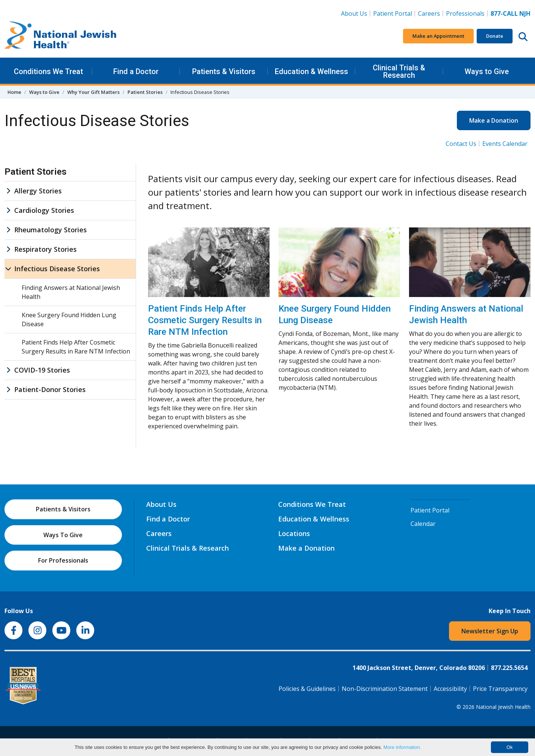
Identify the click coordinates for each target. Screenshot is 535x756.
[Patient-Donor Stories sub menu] (8, 390)
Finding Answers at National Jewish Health (466, 314)
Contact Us (461, 144)
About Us (354, 13)
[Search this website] (523, 36)
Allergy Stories (38, 191)
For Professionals (63, 560)
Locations (294, 533)
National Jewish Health (503, 707)
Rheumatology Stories (50, 230)
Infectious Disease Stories (57, 269)
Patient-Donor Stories (50, 389)
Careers (431, 13)
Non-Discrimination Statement (385, 689)
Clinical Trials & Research (399, 71)
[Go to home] (61, 36)
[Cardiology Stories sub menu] (8, 210)
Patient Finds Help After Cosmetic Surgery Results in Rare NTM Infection (205, 320)
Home (14, 92)
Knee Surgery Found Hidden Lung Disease (335, 314)
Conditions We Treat (48, 71)
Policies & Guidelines (307, 689)
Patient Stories (145, 92)
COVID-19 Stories (42, 370)
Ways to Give (487, 71)
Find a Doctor (136, 71)
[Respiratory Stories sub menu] (8, 249)
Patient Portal (393, 13)
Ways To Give (63, 535)
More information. (402, 747)
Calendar (423, 524)
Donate (495, 36)
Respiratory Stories (45, 249)
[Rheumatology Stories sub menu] (8, 230)
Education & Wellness (311, 71)
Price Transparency (500, 689)
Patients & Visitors (224, 71)
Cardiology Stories (44, 210)
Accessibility (450, 689)
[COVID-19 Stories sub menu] (8, 370)
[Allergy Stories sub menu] (8, 191)
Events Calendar (505, 144)
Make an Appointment (438, 36)
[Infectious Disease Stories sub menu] (8, 269)
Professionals (465, 13)
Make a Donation (494, 120)
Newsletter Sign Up (490, 631)
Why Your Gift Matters (93, 92)
